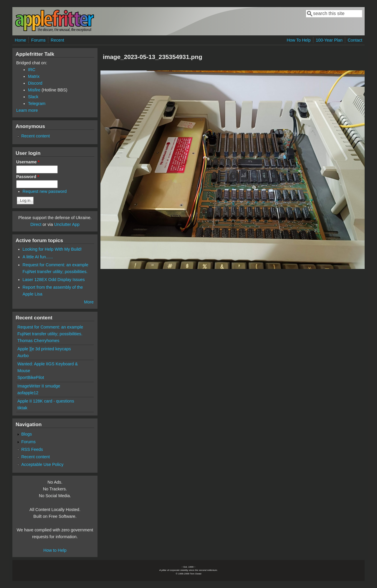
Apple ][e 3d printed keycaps (44, 349)
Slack (33, 97)
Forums (38, 40)
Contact (355, 40)
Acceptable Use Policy (42, 464)
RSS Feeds (32, 449)
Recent (57, 40)
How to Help (55, 550)
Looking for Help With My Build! (52, 249)
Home (20, 40)
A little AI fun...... (38, 257)
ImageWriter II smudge (39, 386)
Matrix (34, 76)
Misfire (34, 90)
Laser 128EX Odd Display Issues (54, 280)
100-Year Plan (329, 40)
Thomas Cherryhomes (38, 341)
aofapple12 (28, 393)
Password (28, 177)
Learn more (27, 110)
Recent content (35, 136)
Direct (36, 224)
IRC (32, 70)
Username (28, 162)
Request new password (45, 191)
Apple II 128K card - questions (46, 401)
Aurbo (23, 356)
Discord (35, 83)
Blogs (27, 434)
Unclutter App (67, 224)
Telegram (37, 104)
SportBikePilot (31, 377)
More (89, 302)
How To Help (299, 40)
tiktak (22, 408)
